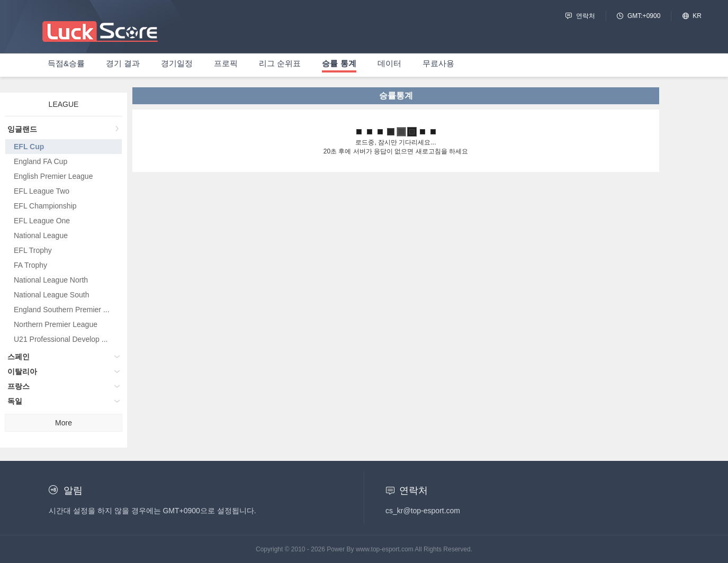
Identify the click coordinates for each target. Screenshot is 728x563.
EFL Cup (29, 147)
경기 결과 (123, 63)
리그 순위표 (280, 63)
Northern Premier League (56, 324)
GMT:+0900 (644, 16)
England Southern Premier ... (62, 310)
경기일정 (177, 63)
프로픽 (226, 63)
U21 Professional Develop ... (61, 339)
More (64, 423)
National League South (51, 295)
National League (41, 235)
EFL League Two (42, 191)
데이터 (389, 63)
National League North (51, 280)
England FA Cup (41, 161)
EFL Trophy (33, 250)
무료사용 (438, 63)
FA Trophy (30, 265)
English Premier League (53, 176)
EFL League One (42, 221)
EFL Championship (45, 206)
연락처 (586, 16)
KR (697, 16)
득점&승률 (66, 63)
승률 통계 (339, 63)
